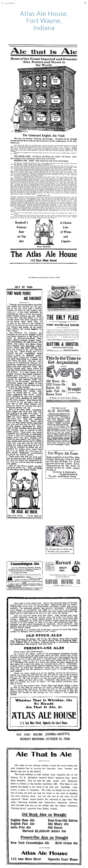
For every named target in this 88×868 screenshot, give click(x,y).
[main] (44, 20)
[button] (3, 3)
